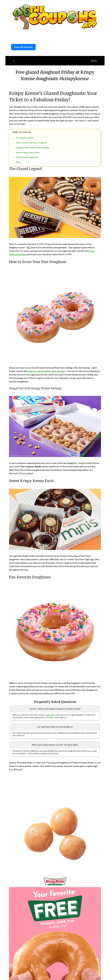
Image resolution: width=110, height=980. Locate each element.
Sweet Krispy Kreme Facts (28, 152)
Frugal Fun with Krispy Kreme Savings (33, 147)
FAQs (18, 162)
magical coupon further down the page (47, 371)
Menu (94, 61)
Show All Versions (23, 47)
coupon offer (50, 715)
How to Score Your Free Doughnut (31, 143)
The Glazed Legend (25, 138)
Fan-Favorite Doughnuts (27, 157)
